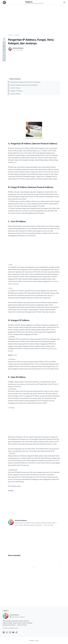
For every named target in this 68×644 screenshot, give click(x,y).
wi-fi (15, 162)
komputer (38, 201)
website (31, 204)
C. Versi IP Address (15, 88)
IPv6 (9, 291)
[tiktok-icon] (16, 633)
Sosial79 (29, 2)
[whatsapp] (4, 50)
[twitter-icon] (7, 633)
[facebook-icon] (4, 633)
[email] (4, 60)
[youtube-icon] (13, 633)
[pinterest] (4, 56)
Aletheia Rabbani (15, 615)
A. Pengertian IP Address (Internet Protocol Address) (25, 82)
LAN (57, 366)
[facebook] (4, 43)
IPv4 (9, 267)
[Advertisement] (34, 20)
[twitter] (4, 46)
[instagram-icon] (10, 633)
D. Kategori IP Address (16, 91)
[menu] (4, 2)
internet (39, 151)
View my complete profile (12, 628)
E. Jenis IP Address (15, 94)
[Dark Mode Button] (64, 2)
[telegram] (4, 53)
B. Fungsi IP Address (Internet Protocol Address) (23, 85)
